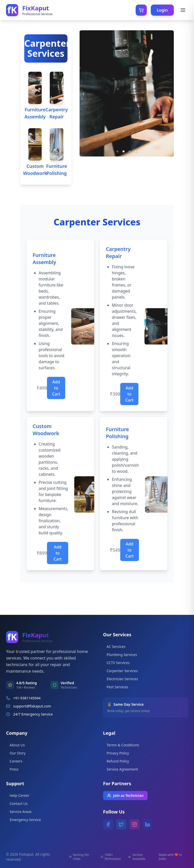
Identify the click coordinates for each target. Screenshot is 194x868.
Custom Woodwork (35, 170)
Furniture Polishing (57, 170)
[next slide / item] (170, 93)
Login (162, 10)
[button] (117, 151)
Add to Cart (56, 388)
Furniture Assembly (35, 113)
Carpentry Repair (57, 113)
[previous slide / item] (83, 93)
